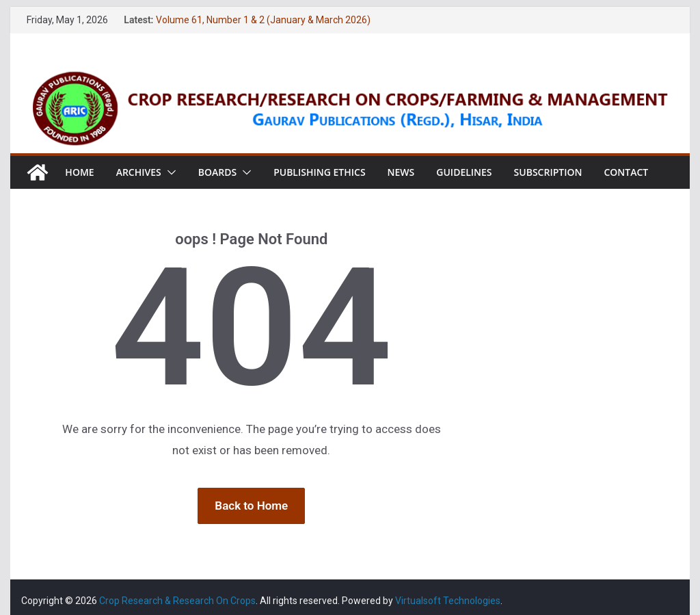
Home (79, 172)
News (401, 172)
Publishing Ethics (319, 172)
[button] (169, 172)
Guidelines (464, 172)
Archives (139, 172)
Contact (626, 172)
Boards (217, 172)
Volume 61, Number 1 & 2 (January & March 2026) (263, 20)
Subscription (548, 172)
